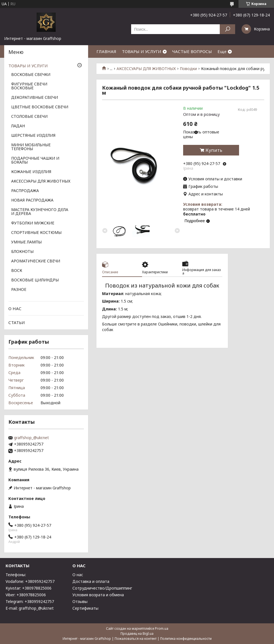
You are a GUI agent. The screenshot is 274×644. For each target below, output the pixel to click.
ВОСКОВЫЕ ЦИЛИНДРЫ (35, 280)
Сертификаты (85, 608)
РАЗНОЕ (19, 290)
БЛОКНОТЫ (22, 252)
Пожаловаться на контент (136, 639)
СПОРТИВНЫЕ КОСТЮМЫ (36, 233)
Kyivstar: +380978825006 (29, 588)
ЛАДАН (18, 126)
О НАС (15, 308)
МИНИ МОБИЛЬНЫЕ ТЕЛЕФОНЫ (31, 147)
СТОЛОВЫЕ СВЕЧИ (29, 117)
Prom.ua (162, 629)
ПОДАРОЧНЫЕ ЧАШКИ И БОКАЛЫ (35, 161)
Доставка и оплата (91, 581)
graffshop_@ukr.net (31, 438)
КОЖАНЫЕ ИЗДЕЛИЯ (31, 172)
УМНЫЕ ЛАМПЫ (26, 242)
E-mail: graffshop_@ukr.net (30, 608)
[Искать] (227, 29)
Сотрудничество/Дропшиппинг (102, 588)
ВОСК (17, 271)
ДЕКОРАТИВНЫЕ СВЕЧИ (35, 98)
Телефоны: (16, 575)
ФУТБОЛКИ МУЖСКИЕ (33, 223)
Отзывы (80, 601)
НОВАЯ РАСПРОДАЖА (32, 200)
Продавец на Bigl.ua (137, 634)
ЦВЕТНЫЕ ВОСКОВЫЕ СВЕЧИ (40, 107)
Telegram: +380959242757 (30, 601)
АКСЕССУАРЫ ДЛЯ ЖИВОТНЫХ (146, 69)
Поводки (188, 69)
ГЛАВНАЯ (106, 51)
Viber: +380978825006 (26, 595)
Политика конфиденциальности (186, 639)
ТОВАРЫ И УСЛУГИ (142, 51)
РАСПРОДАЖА (25, 191)
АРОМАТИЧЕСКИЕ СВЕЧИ (36, 261)
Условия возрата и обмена (98, 595)
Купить (214, 150)
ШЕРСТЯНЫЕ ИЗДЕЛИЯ (33, 136)
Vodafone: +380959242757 (30, 581)
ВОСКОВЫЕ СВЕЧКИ (31, 75)
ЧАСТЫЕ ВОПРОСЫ (192, 51)
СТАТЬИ (17, 322)
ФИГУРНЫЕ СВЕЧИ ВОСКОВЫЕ (29, 86)
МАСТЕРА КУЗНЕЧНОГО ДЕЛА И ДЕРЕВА (40, 212)
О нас (78, 575)
